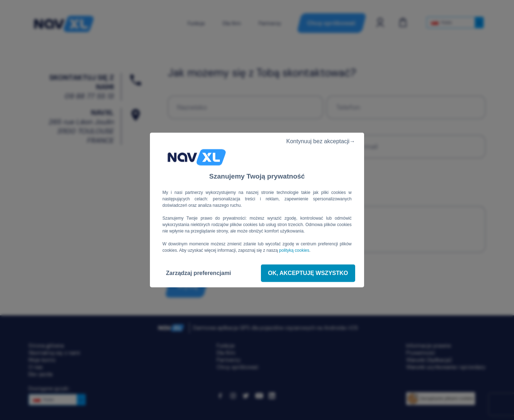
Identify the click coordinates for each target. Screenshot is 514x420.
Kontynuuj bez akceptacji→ (318, 141)
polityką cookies (294, 250)
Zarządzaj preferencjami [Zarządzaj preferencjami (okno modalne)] (198, 273)
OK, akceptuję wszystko (308, 273)
